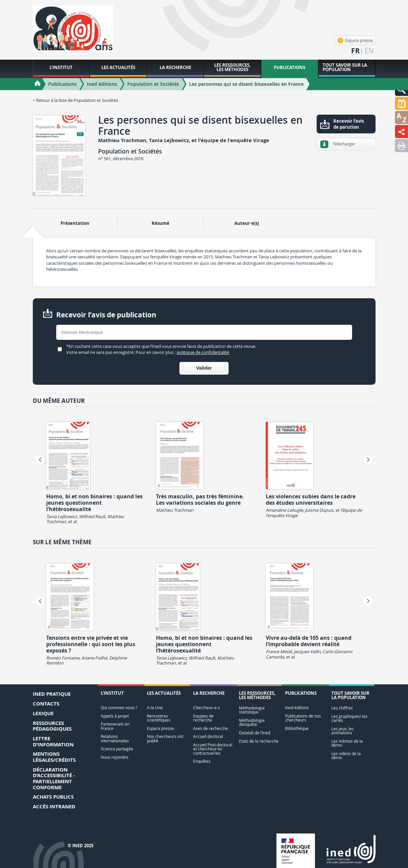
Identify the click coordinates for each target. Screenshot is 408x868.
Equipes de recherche (203, 718)
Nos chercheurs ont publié (165, 738)
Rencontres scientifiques (159, 718)
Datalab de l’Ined (255, 733)
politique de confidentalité (203, 352)
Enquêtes (202, 761)
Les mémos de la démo (347, 743)
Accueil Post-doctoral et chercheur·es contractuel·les (213, 749)
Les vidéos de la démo (346, 756)
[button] (401, 103)
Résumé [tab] (160, 223)
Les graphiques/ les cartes (349, 718)
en (369, 51)
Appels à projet (115, 716)
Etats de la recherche (259, 741)
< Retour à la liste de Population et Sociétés (75, 100)
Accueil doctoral (208, 736)
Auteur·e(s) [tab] (247, 223)
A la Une (155, 708)
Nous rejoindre (115, 757)
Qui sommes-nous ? (119, 708)
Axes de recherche (211, 728)
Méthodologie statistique (252, 710)
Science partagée (117, 749)
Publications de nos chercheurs (303, 718)
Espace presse (355, 40)
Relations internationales (115, 738)
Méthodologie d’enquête (252, 722)
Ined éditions (297, 708)
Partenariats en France (115, 726)
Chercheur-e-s (207, 708)
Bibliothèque (297, 728)
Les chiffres (342, 708)
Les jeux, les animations (343, 731)
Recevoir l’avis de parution (349, 124)
